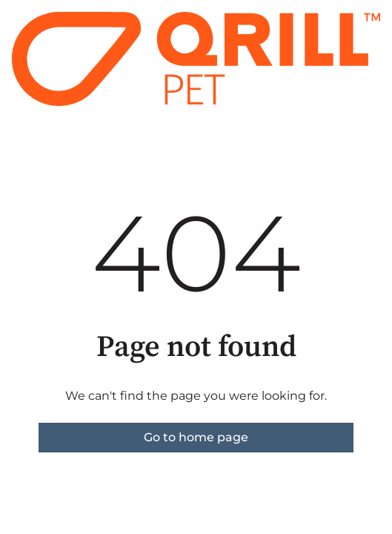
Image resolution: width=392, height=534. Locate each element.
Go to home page (196, 437)
